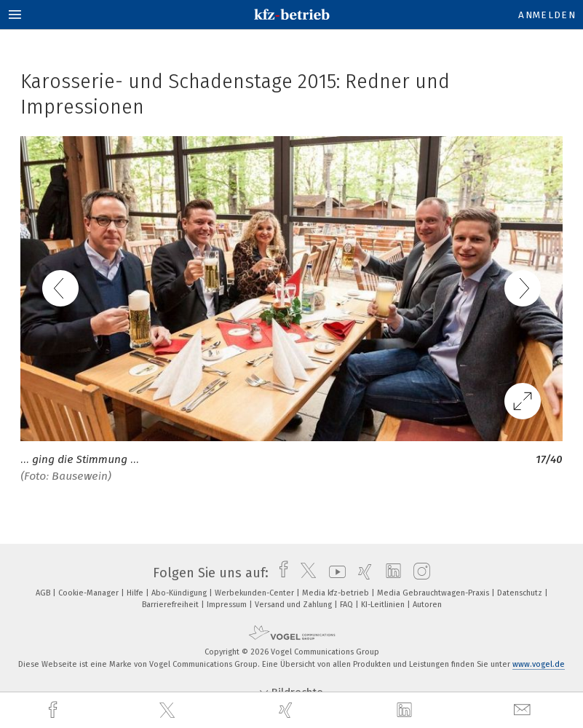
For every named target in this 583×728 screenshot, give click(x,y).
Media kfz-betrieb (337, 593)
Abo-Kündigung (180, 593)
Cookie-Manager (90, 593)
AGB (44, 593)
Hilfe (136, 593)
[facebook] (55, 710)
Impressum (228, 605)
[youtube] (334, 573)
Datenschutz (521, 593)
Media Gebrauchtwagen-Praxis (434, 593)
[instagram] (418, 573)
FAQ (348, 605)
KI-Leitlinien (384, 605)
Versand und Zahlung (294, 605)
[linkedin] (406, 711)
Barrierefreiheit (171, 605)
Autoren (427, 605)
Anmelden (547, 15)
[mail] (524, 710)
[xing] (287, 710)
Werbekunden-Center (255, 593)
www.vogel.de (539, 664)
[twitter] (169, 711)
